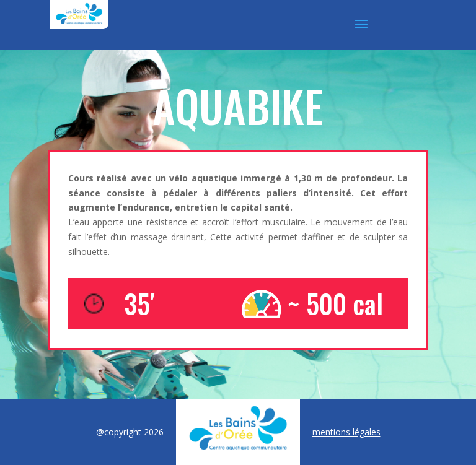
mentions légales (346, 432)
